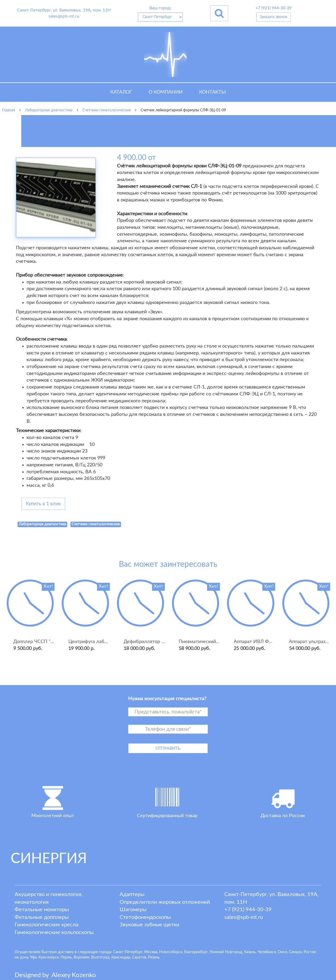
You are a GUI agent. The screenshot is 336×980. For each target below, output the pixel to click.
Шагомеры (133, 910)
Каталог (121, 92)
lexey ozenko (74, 975)
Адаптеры (132, 894)
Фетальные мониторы (42, 910)
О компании (166, 92)
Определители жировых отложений (165, 902)
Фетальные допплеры (42, 917)
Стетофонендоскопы (145, 917)
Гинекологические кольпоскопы (54, 932)
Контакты (212, 92)
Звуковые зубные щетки (150, 925)
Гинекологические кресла (47, 925)
